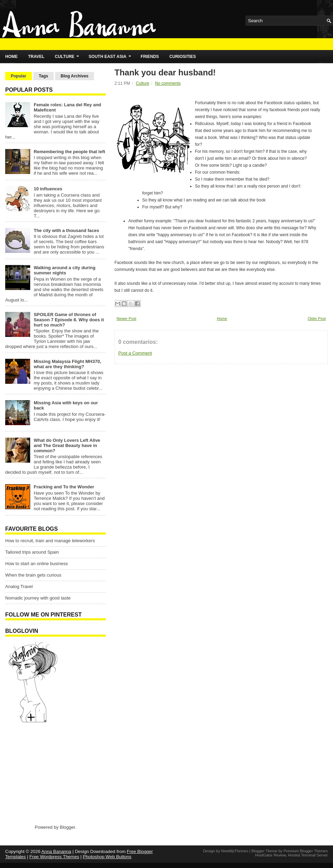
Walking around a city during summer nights (65, 270)
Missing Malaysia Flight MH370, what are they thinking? (67, 364)
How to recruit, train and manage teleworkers (50, 541)
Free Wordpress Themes (54, 857)
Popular (19, 76)
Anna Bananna (56, 852)
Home (11, 57)
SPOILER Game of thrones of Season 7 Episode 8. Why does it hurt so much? (69, 320)
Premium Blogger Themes (306, 851)
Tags (44, 76)
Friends (150, 57)
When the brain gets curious (33, 575)
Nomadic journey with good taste (38, 598)
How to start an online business (37, 564)
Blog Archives (75, 76)
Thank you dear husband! (165, 73)
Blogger (67, 827)
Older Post (317, 319)
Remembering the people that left (69, 152)
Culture (69, 55)
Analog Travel (19, 586)
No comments (168, 83)
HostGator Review (270, 855)
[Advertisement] (49, 773)
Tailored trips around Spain (32, 552)
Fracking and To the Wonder (64, 487)
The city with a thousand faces (66, 230)
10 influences (48, 189)
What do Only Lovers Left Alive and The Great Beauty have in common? (67, 445)
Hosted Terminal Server (308, 855)
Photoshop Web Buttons (107, 857)
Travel (36, 57)
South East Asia (112, 55)
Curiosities (183, 57)
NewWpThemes (234, 851)
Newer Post (126, 319)
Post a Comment (135, 353)
